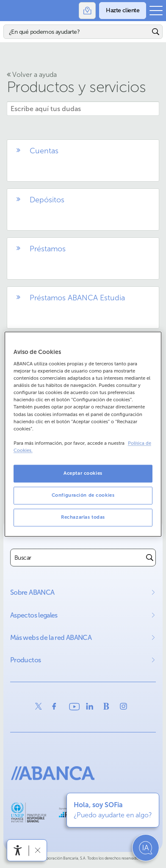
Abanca (11, 11)
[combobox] (77, 558)
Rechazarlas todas (83, 517)
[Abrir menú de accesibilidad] (18, 850)
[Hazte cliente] (123, 11)
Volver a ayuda (32, 75)
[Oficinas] (87, 11)
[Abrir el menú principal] (156, 11)
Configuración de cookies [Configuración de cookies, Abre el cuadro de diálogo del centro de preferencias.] (83, 495)
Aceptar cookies (83, 473)
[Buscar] (77, 32)
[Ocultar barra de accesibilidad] (37, 850)
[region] (83, 434)
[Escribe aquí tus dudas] (83, 109)
